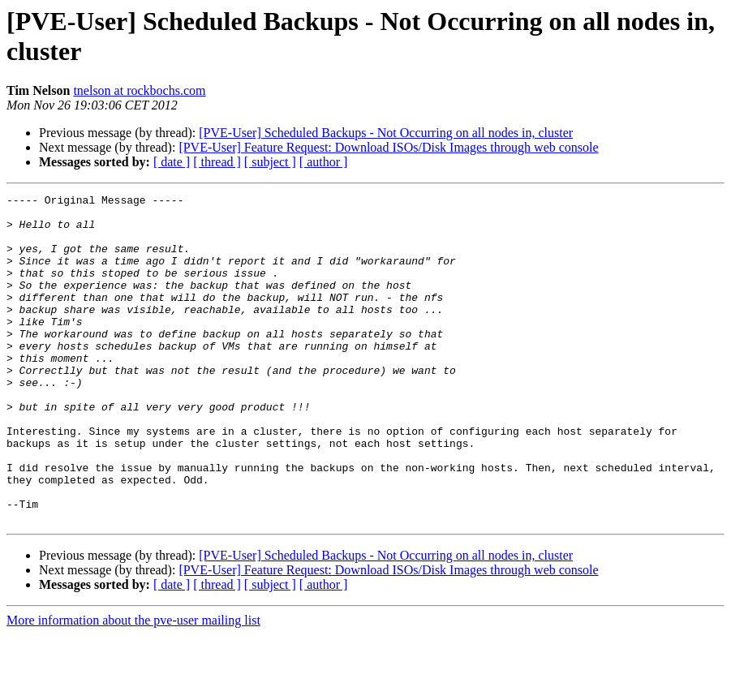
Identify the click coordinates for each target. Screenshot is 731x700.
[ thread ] (217, 162)
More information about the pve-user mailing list (133, 686)
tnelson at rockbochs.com (139, 90)
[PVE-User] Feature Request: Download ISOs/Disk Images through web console (388, 147)
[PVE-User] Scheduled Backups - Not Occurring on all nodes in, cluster (386, 133)
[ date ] (172, 162)
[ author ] (324, 162)
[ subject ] (270, 162)
